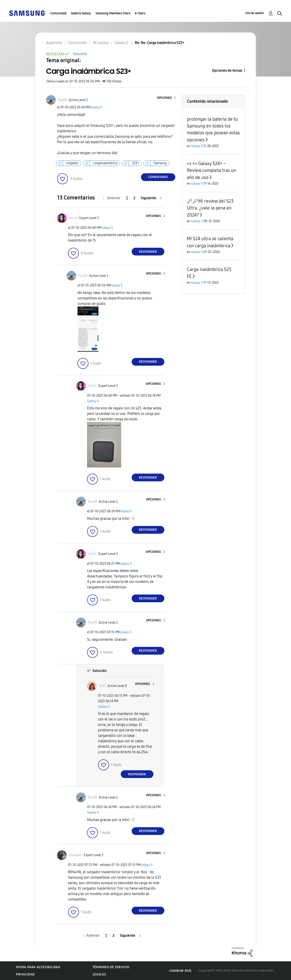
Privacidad (25, 974)
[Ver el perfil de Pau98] (62, 100)
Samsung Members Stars (113, 13)
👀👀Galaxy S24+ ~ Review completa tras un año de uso (211, 170)
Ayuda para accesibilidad (38, 967)
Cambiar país (180, 971)
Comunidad (58, 13)
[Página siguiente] (151, 198)
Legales (99, 974)
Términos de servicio (111, 967)
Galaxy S (96, 107)
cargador (72, 163)
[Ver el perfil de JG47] (102, 686)
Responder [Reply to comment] (148, 252)
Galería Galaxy (81, 13)
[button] (167, 98)
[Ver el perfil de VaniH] (73, 218)
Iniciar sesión (255, 13)
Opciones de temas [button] (227, 70)
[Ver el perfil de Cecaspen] (75, 855)
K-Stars (140, 13)
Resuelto (80, 54)
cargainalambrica (105, 163)
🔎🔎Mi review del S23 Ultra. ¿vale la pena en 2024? (210, 208)
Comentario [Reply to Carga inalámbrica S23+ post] (158, 177)
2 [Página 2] (134, 198)
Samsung (160, 163)
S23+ (136, 163)
